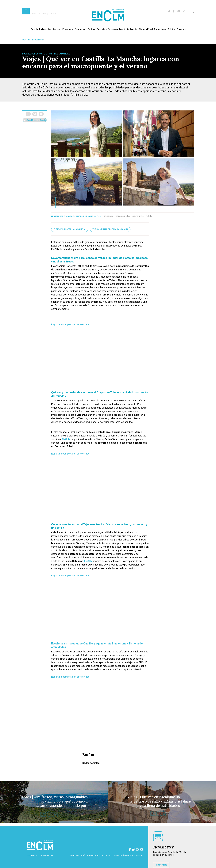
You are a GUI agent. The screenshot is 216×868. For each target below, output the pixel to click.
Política (172, 29)
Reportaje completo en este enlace (70, 324)
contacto (139, 856)
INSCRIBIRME (161, 865)
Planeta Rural (146, 29)
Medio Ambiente (128, 29)
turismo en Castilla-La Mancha (70, 229)
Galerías (181, 29)
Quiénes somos (127, 856)
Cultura (91, 29)
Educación (80, 29)
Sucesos (113, 29)
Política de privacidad (91, 856)
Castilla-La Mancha (41, 29)
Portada (26, 40)
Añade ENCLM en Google (35, 120)
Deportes (102, 29)
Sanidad (57, 29)
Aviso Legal (75, 856)
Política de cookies (110, 856)
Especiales (160, 29)
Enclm (99, 216)
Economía (68, 29)
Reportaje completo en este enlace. (71, 454)
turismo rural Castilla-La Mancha (110, 229)
